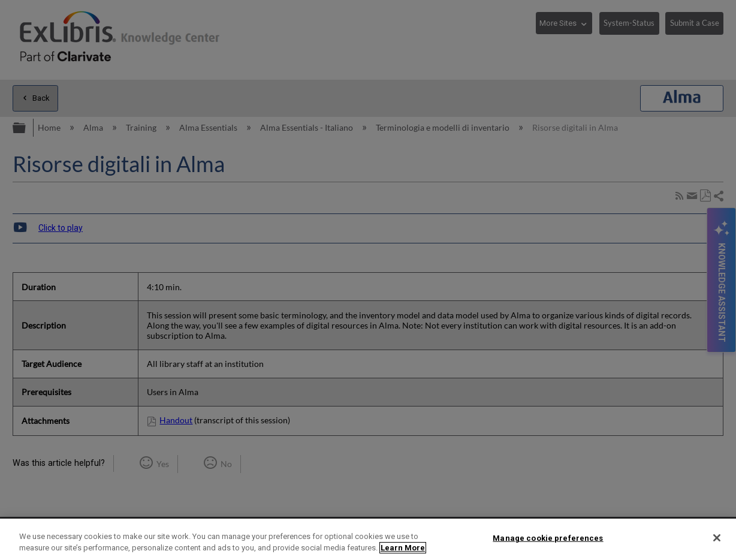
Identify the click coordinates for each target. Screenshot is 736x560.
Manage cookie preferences (548, 538)
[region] (368, 539)
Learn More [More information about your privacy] (403, 548)
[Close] (717, 538)
